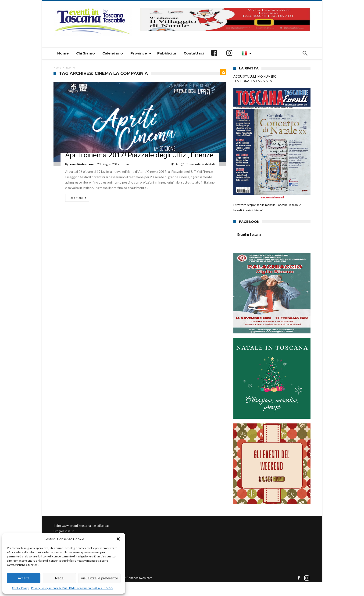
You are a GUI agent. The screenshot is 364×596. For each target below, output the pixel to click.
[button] (118, 539)
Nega (59, 578)
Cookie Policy (20, 588)
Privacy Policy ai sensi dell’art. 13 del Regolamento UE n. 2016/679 (72, 588)
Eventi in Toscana (249, 235)
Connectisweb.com (139, 578)
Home (57, 68)
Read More (78, 198)
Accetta (24, 578)
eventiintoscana (81, 164)
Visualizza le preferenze (99, 578)
